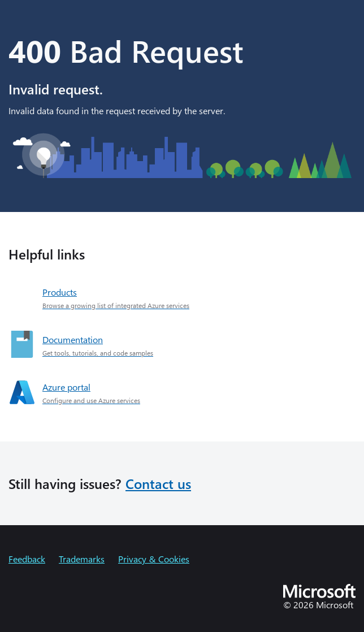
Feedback (27, 559)
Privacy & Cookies (154, 559)
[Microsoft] (319, 594)
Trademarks (82, 559)
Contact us (158, 483)
